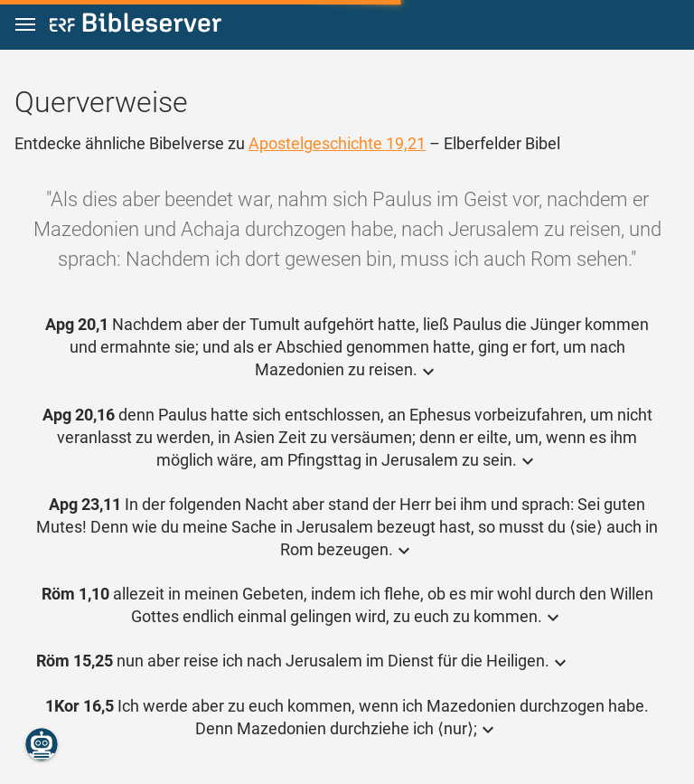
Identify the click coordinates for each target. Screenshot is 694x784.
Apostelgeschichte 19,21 (337, 143)
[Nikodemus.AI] (42, 744)
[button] (25, 25)
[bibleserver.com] (136, 26)
